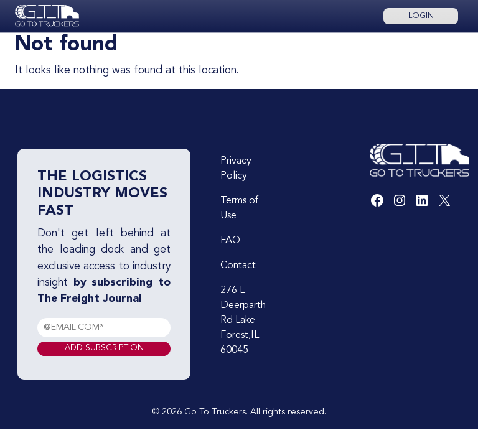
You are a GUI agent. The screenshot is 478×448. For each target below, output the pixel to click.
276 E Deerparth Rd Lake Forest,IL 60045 (243, 320)
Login (421, 16)
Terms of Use (239, 208)
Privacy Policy (236, 169)
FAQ (230, 241)
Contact (238, 266)
